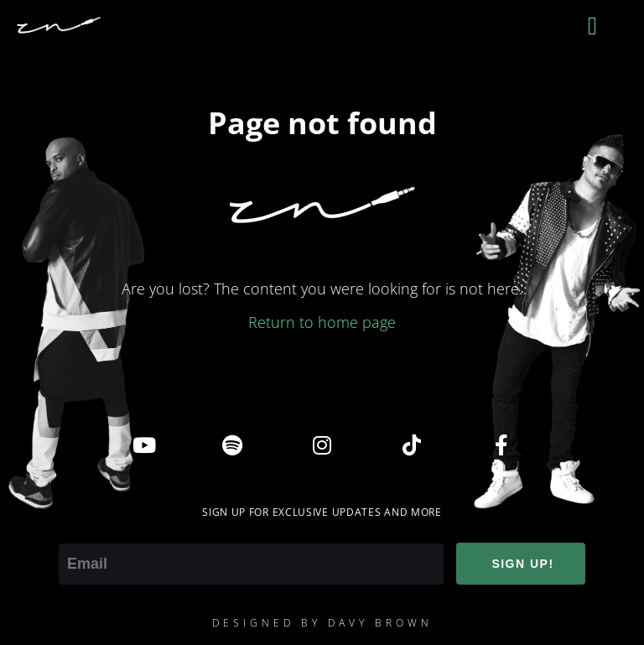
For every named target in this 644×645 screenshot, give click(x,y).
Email (77, 532)
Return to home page (322, 322)
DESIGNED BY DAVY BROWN (322, 623)
